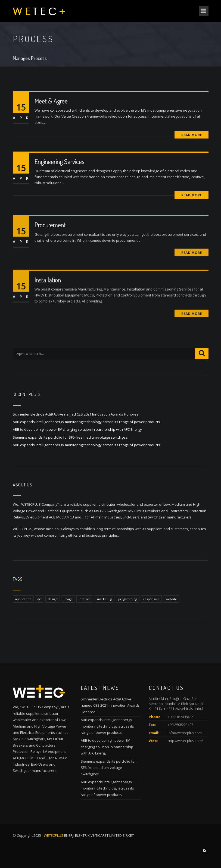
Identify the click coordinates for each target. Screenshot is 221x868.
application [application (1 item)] (23, 599)
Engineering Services (59, 161)
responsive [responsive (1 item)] (151, 599)
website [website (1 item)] (171, 599)
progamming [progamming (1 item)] (128, 599)
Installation (48, 298)
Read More (192, 135)
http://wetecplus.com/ (185, 741)
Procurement (50, 240)
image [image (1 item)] (68, 599)
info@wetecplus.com (185, 733)
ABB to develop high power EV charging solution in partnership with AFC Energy (77, 429)
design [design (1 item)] (53, 599)
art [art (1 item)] (40, 599)
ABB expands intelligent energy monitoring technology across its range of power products (86, 422)
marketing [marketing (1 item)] (105, 599)
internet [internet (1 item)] (85, 599)
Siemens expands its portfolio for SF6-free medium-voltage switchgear (71, 437)
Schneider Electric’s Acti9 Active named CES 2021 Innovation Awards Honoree (76, 414)
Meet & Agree (51, 101)
